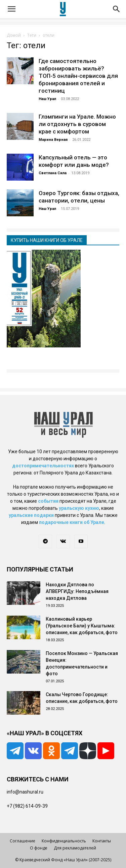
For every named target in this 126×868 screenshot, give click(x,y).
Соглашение (23, 841)
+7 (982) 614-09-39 (27, 806)
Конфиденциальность (64, 841)
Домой (14, 35)
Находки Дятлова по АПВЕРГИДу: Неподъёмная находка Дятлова (77, 591)
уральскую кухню (79, 508)
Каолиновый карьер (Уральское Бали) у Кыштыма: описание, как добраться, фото (82, 626)
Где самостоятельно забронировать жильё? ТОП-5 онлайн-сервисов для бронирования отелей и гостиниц (78, 76)
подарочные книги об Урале (72, 522)
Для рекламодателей (75, 848)
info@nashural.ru (25, 792)
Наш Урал (47, 99)
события (48, 501)
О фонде (39, 848)
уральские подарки (31, 515)
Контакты (102, 841)
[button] (11, 9)
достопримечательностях (43, 466)
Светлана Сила (53, 173)
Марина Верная (53, 140)
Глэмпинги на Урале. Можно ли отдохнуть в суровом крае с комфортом (77, 124)
